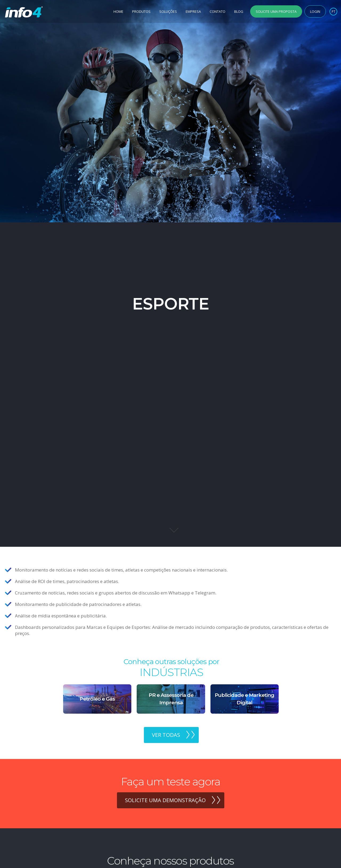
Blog (239, 11)
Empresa (193, 11)
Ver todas (166, 735)
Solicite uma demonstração (165, 800)
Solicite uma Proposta (276, 11)
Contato (218, 11)
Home (118, 11)
